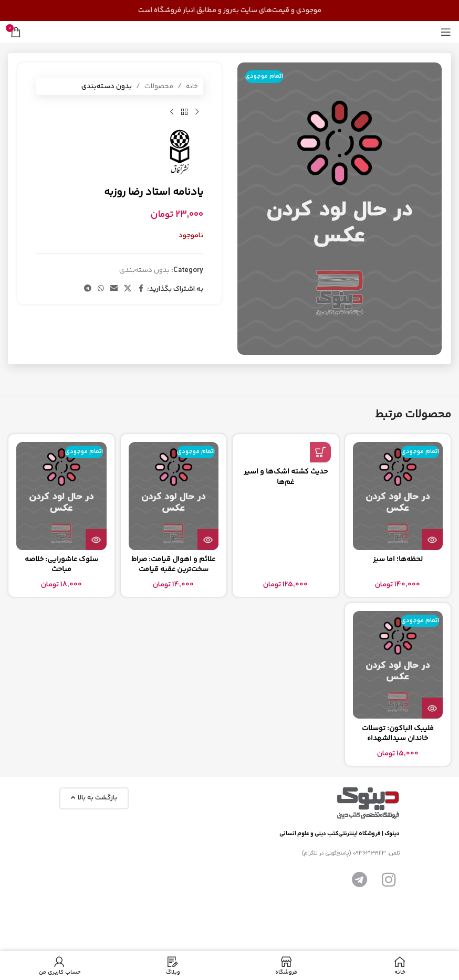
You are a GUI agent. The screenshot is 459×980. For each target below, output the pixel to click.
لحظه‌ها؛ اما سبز (398, 560)
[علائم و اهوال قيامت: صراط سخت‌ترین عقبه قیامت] (174, 496)
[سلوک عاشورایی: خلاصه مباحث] (61, 496)
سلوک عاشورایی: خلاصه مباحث (61, 565)
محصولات (159, 87)
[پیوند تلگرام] (88, 289)
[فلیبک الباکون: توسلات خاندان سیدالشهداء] (398, 665)
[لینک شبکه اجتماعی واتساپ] (101, 289)
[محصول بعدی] (172, 112)
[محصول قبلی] (197, 112)
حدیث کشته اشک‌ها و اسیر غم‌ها (286, 477)
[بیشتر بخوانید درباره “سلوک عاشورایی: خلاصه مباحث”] (96, 540)
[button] (320, 452)
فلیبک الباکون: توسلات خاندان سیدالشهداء (398, 734)
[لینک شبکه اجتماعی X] (128, 289)
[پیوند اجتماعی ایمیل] (114, 289)
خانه (192, 87)
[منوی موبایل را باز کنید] (446, 32)
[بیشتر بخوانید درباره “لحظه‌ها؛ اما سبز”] (432, 540)
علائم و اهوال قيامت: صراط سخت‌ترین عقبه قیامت (173, 565)
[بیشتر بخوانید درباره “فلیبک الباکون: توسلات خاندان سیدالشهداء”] (432, 708)
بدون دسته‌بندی (107, 87)
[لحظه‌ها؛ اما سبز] (398, 496)
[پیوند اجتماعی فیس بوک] (141, 289)
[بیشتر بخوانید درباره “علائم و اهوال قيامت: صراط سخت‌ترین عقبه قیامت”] (208, 540)
